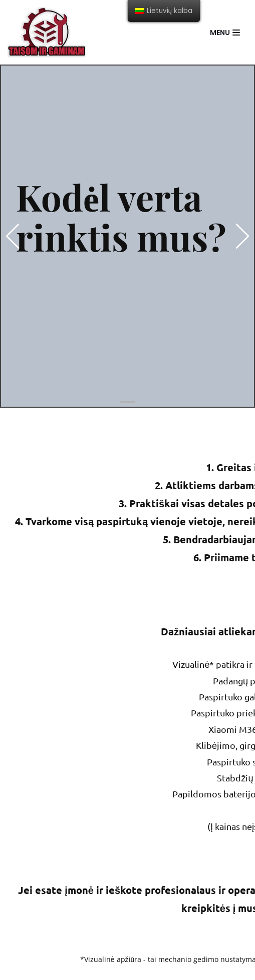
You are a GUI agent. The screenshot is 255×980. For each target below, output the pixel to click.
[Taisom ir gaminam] (47, 32)
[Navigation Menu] (225, 33)
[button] (13, 236)
